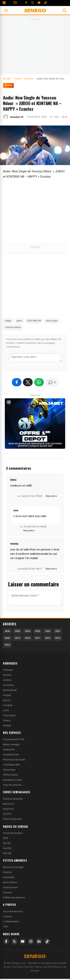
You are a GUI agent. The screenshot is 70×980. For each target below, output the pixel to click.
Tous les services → (14, 785)
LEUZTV (7, 814)
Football (8, 705)
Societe (7, 675)
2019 (17, 638)
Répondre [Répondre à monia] (51, 569)
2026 (7, 631)
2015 (58, 638)
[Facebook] (26, 3)
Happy (8, 321)
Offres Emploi (10, 775)
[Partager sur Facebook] (17, 382)
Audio (8, 85)
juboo (19, 321)
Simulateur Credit (12, 780)
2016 (48, 638)
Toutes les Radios (13, 833)
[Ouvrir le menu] (6, 10)
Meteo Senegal (11, 744)
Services (8, 892)
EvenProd (8, 809)
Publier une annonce (14, 897)
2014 (7, 645)
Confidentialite (11, 921)
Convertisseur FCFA (14, 739)
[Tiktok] (46, 3)
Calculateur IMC (12, 765)
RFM (5, 838)
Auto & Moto (10, 882)
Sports (7, 700)
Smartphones (10, 887)
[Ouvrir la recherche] (64, 10)
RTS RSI (7, 853)
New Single (52, 321)
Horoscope (9, 770)
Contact (7, 916)
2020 (7, 638)
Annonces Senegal (13, 867)
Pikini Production (12, 819)
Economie (8, 685)
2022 (48, 631)
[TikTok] (47, 941)
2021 (58, 631)
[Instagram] (31, 941)
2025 (17, 631)
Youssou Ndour (13, 327)
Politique (8, 670)
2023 (38, 631)
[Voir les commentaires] (52, 382)
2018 (27, 638)
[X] (14, 941)
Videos (7, 720)
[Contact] (15, 3)
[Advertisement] (35, 46)
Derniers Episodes (13, 799)
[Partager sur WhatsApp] (39, 382)
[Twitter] (32, 3)
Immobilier (9, 877)
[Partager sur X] (28, 382)
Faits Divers (9, 715)
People (7, 695)
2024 (27, 631)
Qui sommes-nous (13, 911)
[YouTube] (39, 3)
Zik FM (7, 843)
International (10, 690)
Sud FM (7, 848)
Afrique (7, 725)
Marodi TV (8, 804)
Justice (7, 680)
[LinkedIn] (39, 941)
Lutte (6, 710)
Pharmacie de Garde (14, 760)
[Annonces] (4, 3)
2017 (38, 638)
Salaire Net (9, 749)
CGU (6, 927)
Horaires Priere (11, 755)
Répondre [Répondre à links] (51, 496)
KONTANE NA (34, 321)
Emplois (7, 872)
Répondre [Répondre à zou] (29, 530)
